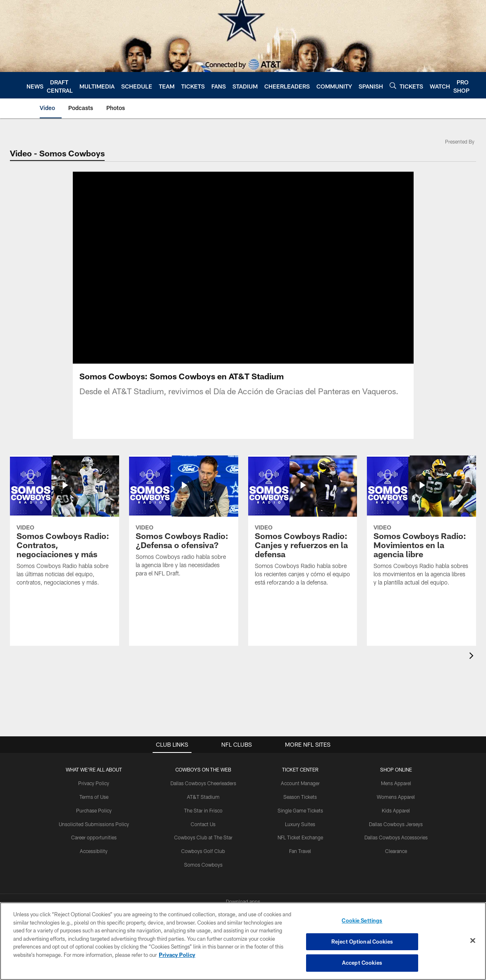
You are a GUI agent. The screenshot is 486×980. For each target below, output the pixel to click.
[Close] (473, 941)
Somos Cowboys (203, 865)
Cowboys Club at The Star (203, 837)
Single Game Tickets (300, 810)
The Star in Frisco (203, 810)
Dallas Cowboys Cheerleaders (203, 783)
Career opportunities (94, 837)
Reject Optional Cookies (362, 942)
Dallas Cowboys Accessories (396, 837)
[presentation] (473, 657)
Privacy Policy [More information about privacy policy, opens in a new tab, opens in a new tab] (177, 955)
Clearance (396, 851)
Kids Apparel (396, 810)
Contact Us (203, 824)
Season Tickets (300, 797)
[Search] (393, 85)
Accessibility (94, 851)
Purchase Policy (94, 810)
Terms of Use (94, 797)
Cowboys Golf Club (203, 851)
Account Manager (300, 783)
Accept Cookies (362, 963)
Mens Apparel (396, 783)
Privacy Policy (94, 783)
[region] (243, 941)
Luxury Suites (300, 824)
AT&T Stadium (203, 797)
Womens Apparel (396, 797)
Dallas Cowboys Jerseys (396, 824)
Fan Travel (300, 851)
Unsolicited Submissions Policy (94, 824)
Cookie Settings (362, 920)
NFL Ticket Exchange (300, 837)
